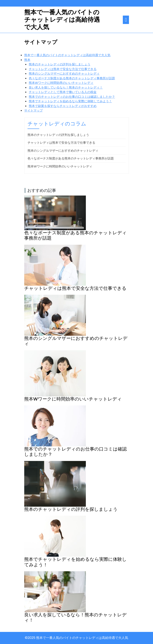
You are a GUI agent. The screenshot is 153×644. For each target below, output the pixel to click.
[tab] (126, 20)
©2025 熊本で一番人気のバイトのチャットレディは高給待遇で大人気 (76, 638)
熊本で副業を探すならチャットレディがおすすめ (63, 106)
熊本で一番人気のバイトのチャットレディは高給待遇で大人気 (62, 20)
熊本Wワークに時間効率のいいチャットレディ (61, 83)
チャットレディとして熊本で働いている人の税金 (63, 92)
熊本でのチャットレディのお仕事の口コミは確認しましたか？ (72, 97)
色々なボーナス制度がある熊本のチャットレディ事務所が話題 (72, 78)
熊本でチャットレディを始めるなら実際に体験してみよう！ (70, 101)
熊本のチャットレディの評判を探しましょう (60, 64)
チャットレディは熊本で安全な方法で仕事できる (63, 69)
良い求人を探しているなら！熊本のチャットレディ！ (66, 87)
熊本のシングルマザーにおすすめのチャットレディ (64, 73)
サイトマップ (33, 110)
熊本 (27, 60)
